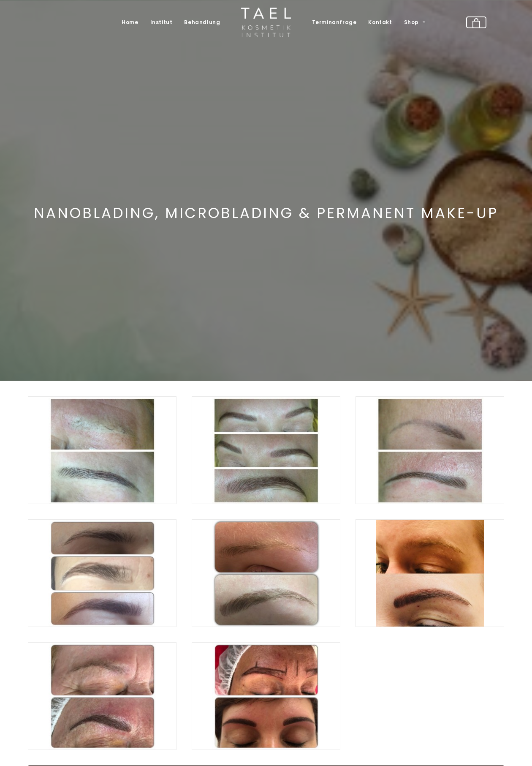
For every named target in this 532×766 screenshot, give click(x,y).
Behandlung (202, 22)
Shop (415, 22)
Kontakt (380, 22)
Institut (161, 22)
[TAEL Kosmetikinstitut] (266, 22)
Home (130, 22)
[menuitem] (130, 22)
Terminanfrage (334, 22)
